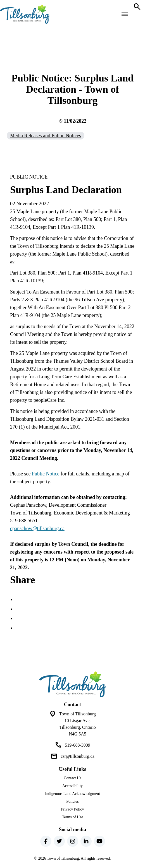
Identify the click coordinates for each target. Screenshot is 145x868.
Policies (72, 801)
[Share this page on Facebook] (19, 599)
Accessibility (72, 786)
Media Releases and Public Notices (46, 136)
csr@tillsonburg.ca (78, 756)
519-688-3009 (78, 745)
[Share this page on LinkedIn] (19, 618)
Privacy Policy (72, 809)
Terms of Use (72, 817)
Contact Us (72, 778)
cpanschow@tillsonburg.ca (37, 528)
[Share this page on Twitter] (19, 609)
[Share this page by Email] (19, 628)
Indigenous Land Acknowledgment (72, 794)
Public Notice (46, 474)
